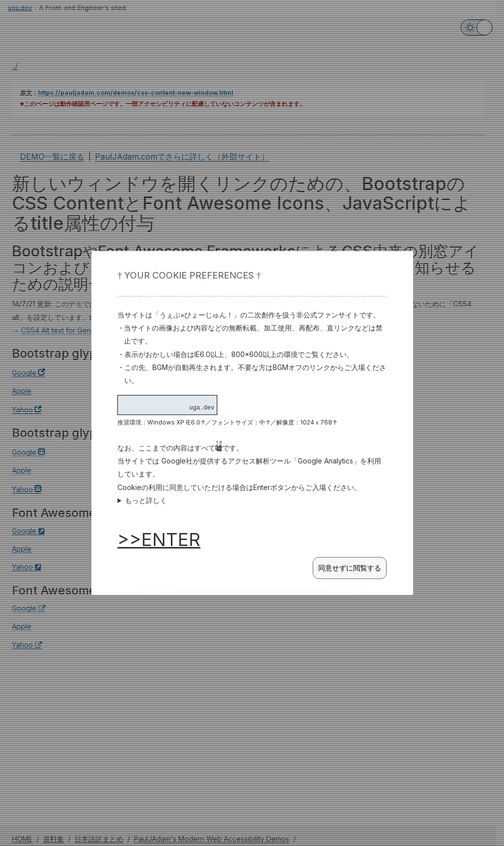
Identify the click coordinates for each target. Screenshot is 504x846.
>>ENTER (159, 539)
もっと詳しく (146, 500)
